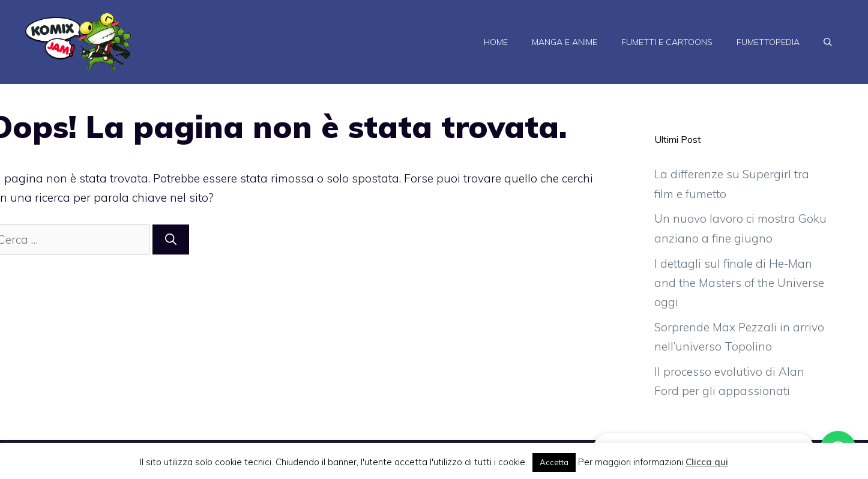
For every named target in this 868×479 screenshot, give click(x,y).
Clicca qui (707, 462)
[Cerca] (171, 240)
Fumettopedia (768, 42)
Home (496, 42)
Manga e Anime (565, 42)
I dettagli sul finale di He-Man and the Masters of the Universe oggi (739, 283)
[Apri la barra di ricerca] (828, 42)
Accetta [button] (554, 462)
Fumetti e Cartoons (667, 42)
